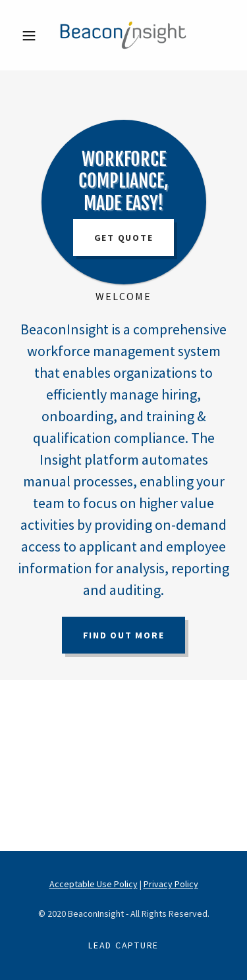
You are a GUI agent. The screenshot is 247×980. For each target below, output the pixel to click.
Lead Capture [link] (123, 945)
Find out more (124, 635)
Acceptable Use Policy (94, 884)
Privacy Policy (171, 884)
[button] (32, 36)
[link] (123, 35)
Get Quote (124, 238)
